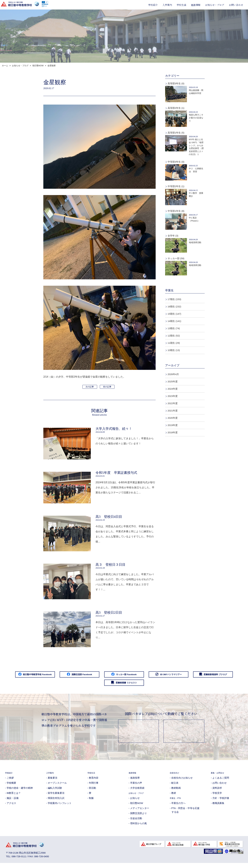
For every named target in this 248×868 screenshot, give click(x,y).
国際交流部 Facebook (95, 676)
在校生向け (176, 776)
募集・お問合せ (219, 776)
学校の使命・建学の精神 (20, 791)
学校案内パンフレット (60, 807)
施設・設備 (13, 801)
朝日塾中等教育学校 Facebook (37, 676)
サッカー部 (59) (176, 258)
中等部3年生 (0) (176, 162)
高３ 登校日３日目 (110, 566)
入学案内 (167, 5)
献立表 (175, 786)
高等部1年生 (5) (176, 133)
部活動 (92, 791)
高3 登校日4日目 (109, 517)
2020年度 (173, 418)
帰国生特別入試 (56, 801)
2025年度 (173, 381)
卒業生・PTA (177, 801)
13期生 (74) (174, 328)
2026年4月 (173, 374)
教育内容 (94, 781)
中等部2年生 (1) (176, 186)
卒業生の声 (136, 786)
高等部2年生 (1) (176, 108)
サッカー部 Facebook (153, 676)
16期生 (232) (174, 306)
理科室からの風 (138, 827)
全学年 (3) (173, 236)
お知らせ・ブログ (215, 5)
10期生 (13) (174, 350)
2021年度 (173, 411)
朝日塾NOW (137, 807)
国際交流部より (138, 817)
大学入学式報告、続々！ (114, 429)
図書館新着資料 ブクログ (95, 686)
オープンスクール (57, 786)
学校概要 (11, 786)
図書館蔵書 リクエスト (153, 686)
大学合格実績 (137, 791)
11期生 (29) (174, 343)
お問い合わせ (236, 5)
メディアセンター (140, 812)
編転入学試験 (55, 791)
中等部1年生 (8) (176, 211)
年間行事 (94, 786)
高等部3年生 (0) (176, 83)
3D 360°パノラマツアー (211, 676)
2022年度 (173, 403)
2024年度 (173, 389)
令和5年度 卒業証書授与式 (116, 473)
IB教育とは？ (14, 796)
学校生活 (181, 5)
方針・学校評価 (221, 801)
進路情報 (196, 5)
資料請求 (217, 791)
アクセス (11, 807)
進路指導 (135, 781)
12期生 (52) (174, 336)
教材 (174, 796)
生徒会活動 (136, 822)
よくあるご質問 (221, 781)
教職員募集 (218, 807)
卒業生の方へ (178, 807)
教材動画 (176, 791)
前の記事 (107, 387)
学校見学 (217, 796)
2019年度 (173, 425)
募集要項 (53, 781)
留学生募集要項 (56, 796)
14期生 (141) (174, 321)
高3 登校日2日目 (109, 614)
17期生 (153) (174, 299)
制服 (91, 801)
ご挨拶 (10, 781)
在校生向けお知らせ (182, 781)
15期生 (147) (174, 314)
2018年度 (173, 432)
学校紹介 (153, 5)
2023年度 (173, 396)
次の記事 (90, 387)
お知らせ (135, 801)
